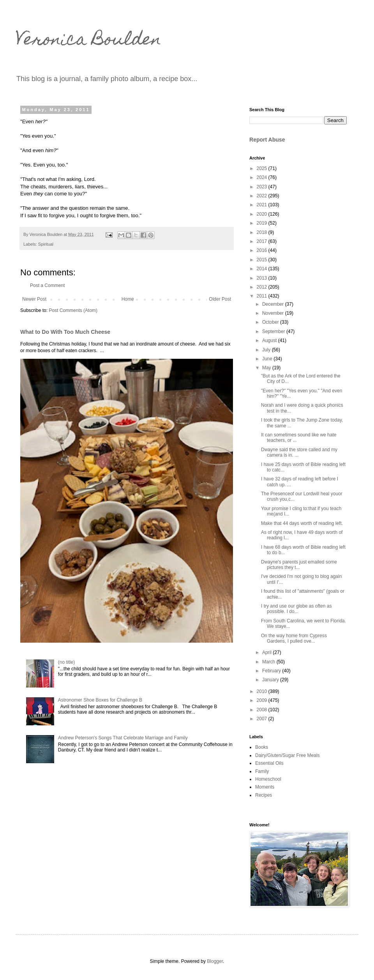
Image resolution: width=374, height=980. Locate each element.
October (271, 322)
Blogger (215, 961)
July (267, 350)
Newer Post (34, 299)
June (268, 359)
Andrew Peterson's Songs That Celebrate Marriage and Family (123, 738)
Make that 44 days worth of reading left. (302, 523)
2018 (263, 232)
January (271, 680)
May (267, 368)
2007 (263, 719)
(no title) (66, 662)
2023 (263, 187)
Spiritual (46, 244)
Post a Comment (47, 285)
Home (128, 299)
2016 (263, 250)
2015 (263, 260)
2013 (263, 278)
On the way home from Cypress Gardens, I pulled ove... (294, 638)
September (274, 331)
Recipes (264, 795)
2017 (263, 241)
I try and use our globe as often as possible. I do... (296, 609)
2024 (263, 177)
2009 (263, 700)
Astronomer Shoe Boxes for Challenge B (100, 700)
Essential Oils (269, 763)
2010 (263, 691)
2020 (263, 214)
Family (262, 771)
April (267, 652)
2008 (263, 710)
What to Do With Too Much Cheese (65, 332)
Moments (265, 787)
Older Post (220, 299)
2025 (263, 168)
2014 (263, 269)
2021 (263, 205)
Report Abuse (267, 140)
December (274, 304)
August (270, 340)
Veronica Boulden (88, 41)
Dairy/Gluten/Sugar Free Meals (287, 755)
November (274, 313)
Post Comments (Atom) (73, 310)
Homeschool (268, 779)
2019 (263, 223)
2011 (263, 296)
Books (262, 747)
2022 (263, 196)
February (272, 671)
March (269, 662)
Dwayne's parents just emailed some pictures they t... (299, 565)
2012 (263, 287)
